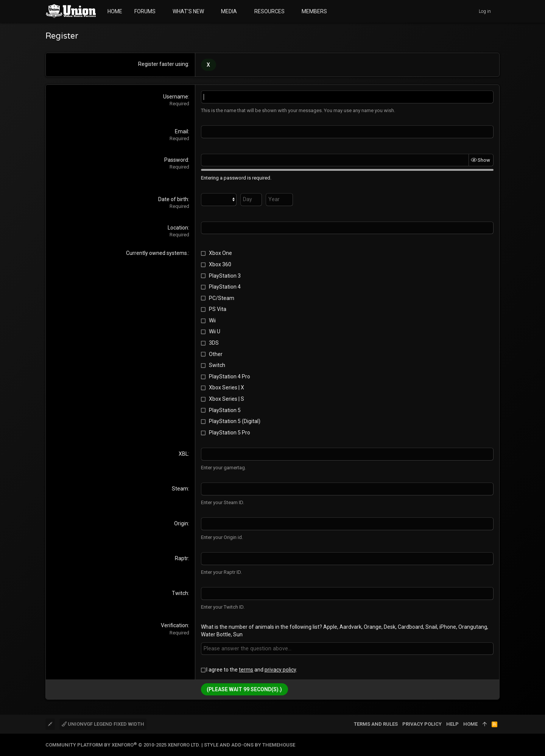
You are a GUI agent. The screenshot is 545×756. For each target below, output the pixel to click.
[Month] (219, 199)
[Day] (251, 199)
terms (246, 669)
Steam (180, 489)
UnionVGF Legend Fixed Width (103, 723)
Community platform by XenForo (123, 744)
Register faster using (163, 64)
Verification (174, 625)
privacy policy (280, 669)
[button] (161, 11)
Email (181, 131)
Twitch (180, 593)
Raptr (181, 558)
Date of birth (173, 199)
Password (176, 159)
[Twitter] (496, 744)
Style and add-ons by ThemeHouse (250, 744)
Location (178, 227)
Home (470, 723)
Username (176, 97)
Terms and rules (376, 723)
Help (452, 723)
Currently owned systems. (157, 253)
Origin (181, 523)
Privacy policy (422, 723)
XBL (183, 454)
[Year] (279, 199)
